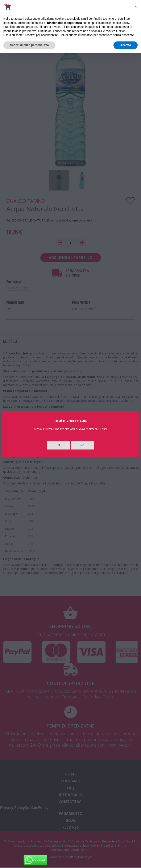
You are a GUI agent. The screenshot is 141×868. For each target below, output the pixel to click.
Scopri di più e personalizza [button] (29, 45)
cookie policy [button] (121, 23)
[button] (136, 7)
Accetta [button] (126, 45)
